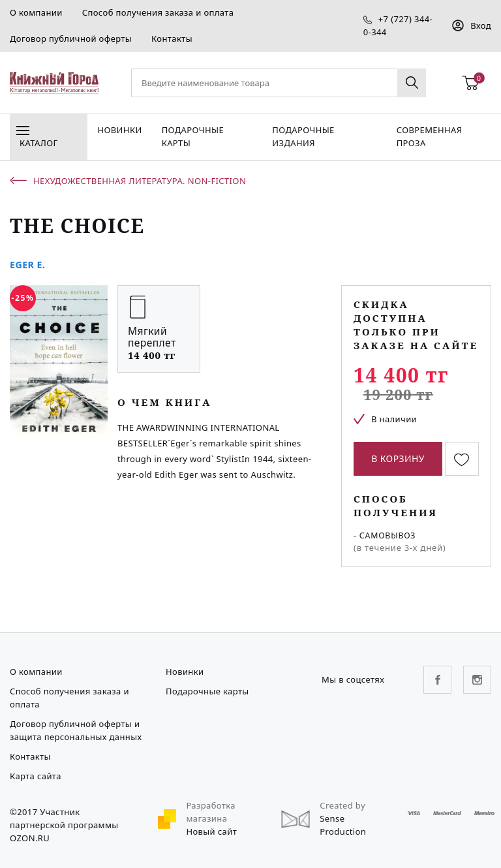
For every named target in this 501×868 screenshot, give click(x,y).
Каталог (37, 139)
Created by (342, 805)
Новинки (119, 130)
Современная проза (430, 136)
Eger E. (27, 265)
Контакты (172, 39)
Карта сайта (36, 776)
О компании (36, 12)
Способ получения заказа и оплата (158, 12)
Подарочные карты (193, 136)
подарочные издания (303, 136)
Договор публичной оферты (71, 39)
